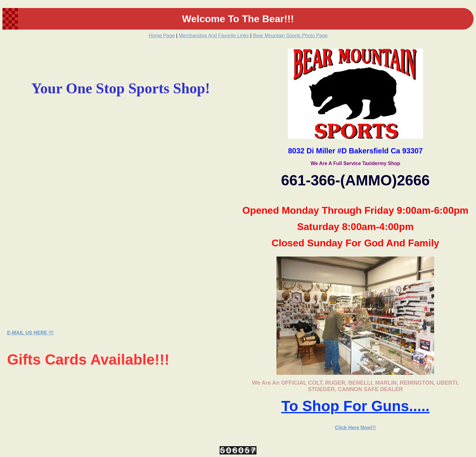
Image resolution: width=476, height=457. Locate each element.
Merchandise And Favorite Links (214, 36)
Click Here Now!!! (355, 428)
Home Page (162, 36)
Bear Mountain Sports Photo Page (290, 36)
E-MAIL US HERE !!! (30, 333)
